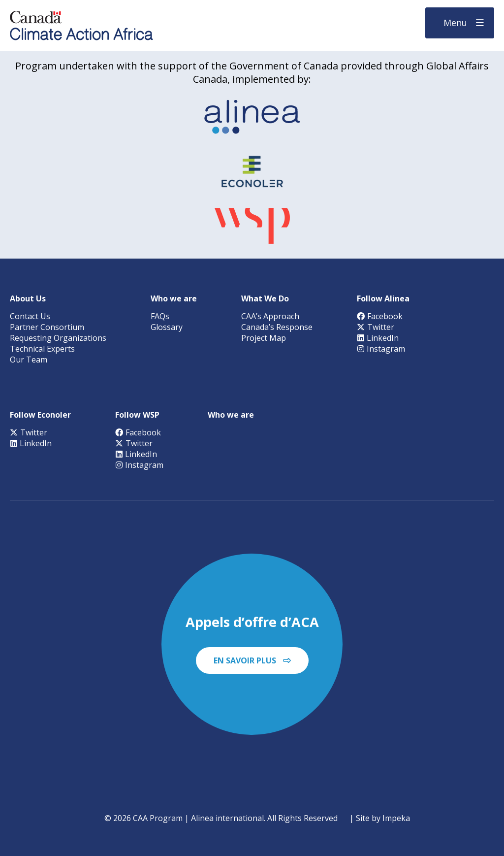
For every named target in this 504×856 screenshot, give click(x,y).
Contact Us (30, 316)
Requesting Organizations (58, 338)
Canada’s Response (277, 327)
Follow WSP (137, 415)
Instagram (381, 349)
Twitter (376, 327)
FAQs (160, 316)
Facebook (380, 316)
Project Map (264, 338)
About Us (28, 298)
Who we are (174, 298)
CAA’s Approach (270, 316)
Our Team (29, 360)
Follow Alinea (383, 298)
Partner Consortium (47, 327)
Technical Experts (42, 349)
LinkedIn (378, 338)
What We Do (265, 298)
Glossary (167, 327)
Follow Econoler (40, 415)
